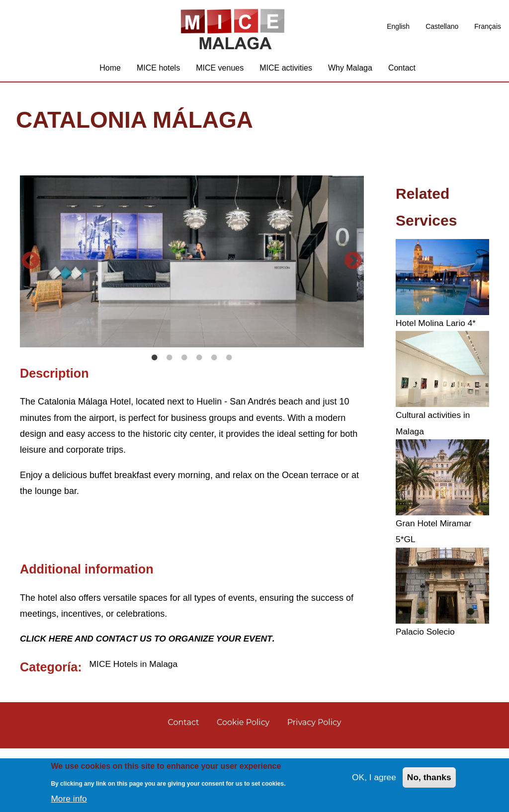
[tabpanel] (192, 265)
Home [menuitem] (110, 72)
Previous (30, 294)
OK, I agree (372, 778)
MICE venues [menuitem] (220, 72)
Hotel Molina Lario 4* (437, 327)
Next (353, 294)
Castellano (442, 26)
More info (69, 799)
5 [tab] (214, 420)
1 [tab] (155, 420)
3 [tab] (184, 420)
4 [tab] (199, 420)
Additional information (87, 632)
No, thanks (428, 778)
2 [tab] (170, 420)
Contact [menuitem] (402, 72)
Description (54, 436)
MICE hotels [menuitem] (158, 72)
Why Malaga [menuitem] (350, 72)
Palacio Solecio (426, 636)
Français (488, 26)
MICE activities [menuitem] (286, 72)
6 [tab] (229, 420)
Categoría (49, 730)
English (398, 26)
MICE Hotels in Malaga (135, 727)
